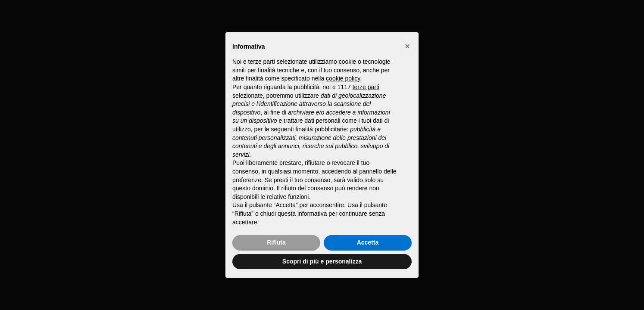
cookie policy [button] (343, 78)
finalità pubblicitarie (321, 129)
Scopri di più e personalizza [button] (322, 261)
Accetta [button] (368, 242)
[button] (407, 46)
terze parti (366, 87)
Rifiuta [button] (276, 242)
